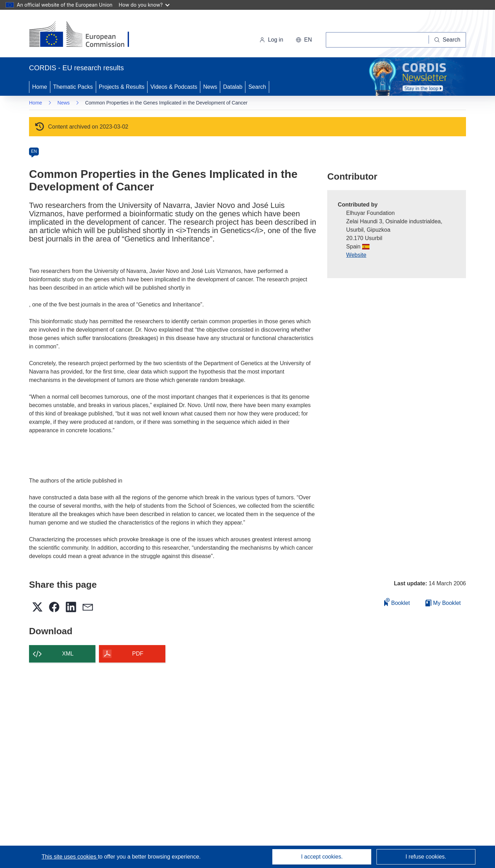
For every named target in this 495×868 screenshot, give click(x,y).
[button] (304, 40)
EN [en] (34, 151)
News (210, 87)
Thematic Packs (73, 87)
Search (257, 87)
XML (68, 654)
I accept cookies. (322, 857)
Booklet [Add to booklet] (397, 602)
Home (40, 87)
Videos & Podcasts (174, 87)
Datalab (233, 87)
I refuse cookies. (426, 857)
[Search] (447, 40)
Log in (271, 40)
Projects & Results (122, 87)
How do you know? (144, 5)
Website (356, 255)
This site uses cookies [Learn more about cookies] (70, 857)
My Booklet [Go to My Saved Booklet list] (443, 603)
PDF (138, 654)
